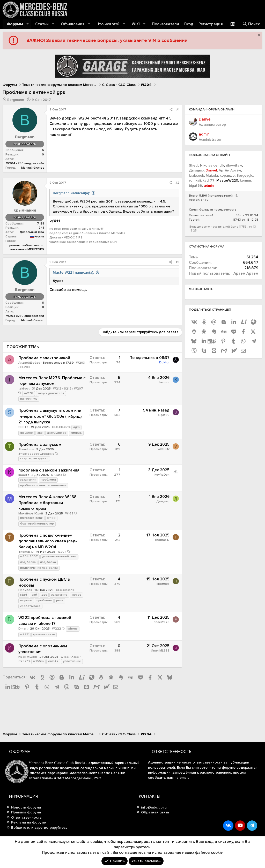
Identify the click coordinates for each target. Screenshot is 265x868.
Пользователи (165, 24)
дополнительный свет (59, 556)
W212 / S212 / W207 (68, 389)
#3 (178, 262)
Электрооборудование (36, 454)
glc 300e (27, 433)
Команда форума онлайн (212, 110)
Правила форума (26, 812)
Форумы (15, 24)
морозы (26, 600)
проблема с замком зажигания (49, 470)
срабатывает (30, 606)
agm (76, 427)
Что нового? (108, 24)
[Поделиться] (171, 110)
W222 (57, 629)
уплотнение (72, 661)
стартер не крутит (34, 458)
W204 (62, 552)
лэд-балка (48, 562)
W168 (69, 514)
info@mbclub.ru (154, 807)
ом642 (53, 661)
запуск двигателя (51, 393)
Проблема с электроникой (44, 358)
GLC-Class (59, 427)
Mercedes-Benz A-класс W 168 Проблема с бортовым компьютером (47, 503)
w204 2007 (29, 556)
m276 (29, 393)
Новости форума (26, 807)
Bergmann (16, 100)
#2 (177, 183)
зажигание (59, 595)
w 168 (51, 518)
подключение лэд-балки (39, 568)
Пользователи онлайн (209, 155)
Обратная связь (155, 812)
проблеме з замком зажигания (43, 485)
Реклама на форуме (28, 822)
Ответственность (26, 817)
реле (60, 600)
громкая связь (44, 634)
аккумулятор (57, 433)
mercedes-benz (31, 518)
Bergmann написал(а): (71, 193)
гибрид (76, 433)
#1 (178, 110)
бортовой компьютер (37, 524)
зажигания (28, 480)
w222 (24, 634)
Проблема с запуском (40, 445)
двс (44, 595)
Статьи (42, 24)
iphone (73, 629)
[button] (28, 24)
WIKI (136, 24)
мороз (76, 595)
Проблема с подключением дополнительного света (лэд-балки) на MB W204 (48, 541)
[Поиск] (251, 24)
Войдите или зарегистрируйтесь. (40, 828)
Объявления (73, 24)
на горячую (29, 399)
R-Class (57, 475)
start (24, 595)
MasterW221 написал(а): (73, 272)
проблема (48, 480)
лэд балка (28, 562)
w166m (38, 661)
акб (40, 433)
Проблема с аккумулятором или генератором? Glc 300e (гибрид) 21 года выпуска (50, 416)
